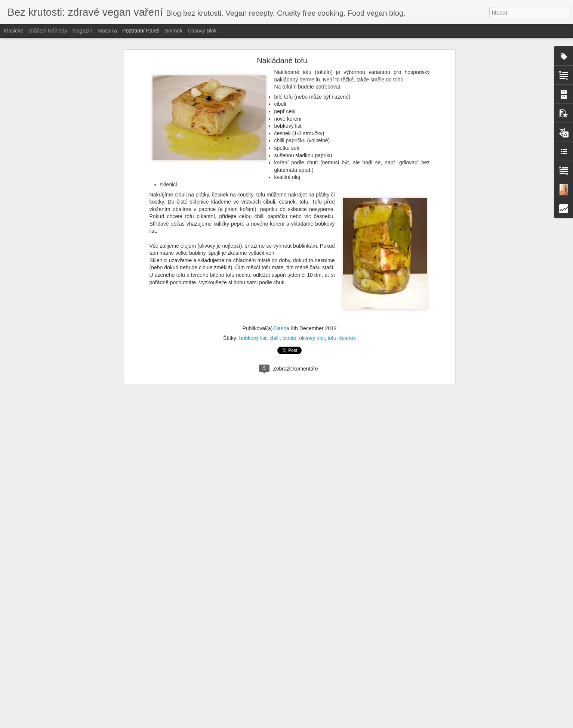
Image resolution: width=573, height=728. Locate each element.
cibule (289, 338)
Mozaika (107, 31)
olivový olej (312, 338)
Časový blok (202, 31)
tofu (332, 338)
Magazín (82, 31)
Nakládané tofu (282, 61)
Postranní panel (141, 31)
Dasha (281, 328)
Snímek (174, 31)
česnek (348, 338)
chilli (275, 338)
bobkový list (253, 338)
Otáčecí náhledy (48, 31)
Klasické (13, 31)
